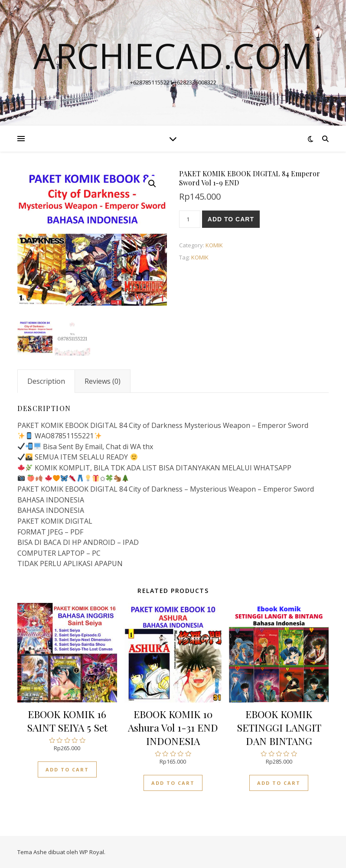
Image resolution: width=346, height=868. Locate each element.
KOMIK (214, 245)
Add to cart (231, 219)
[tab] (46, 381)
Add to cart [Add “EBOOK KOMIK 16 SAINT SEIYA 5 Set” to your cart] (67, 769)
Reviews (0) (103, 381)
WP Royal (92, 852)
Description (46, 381)
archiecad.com (173, 55)
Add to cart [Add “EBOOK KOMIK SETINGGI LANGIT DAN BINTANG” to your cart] (279, 783)
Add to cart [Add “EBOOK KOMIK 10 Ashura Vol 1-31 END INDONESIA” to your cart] (173, 783)
